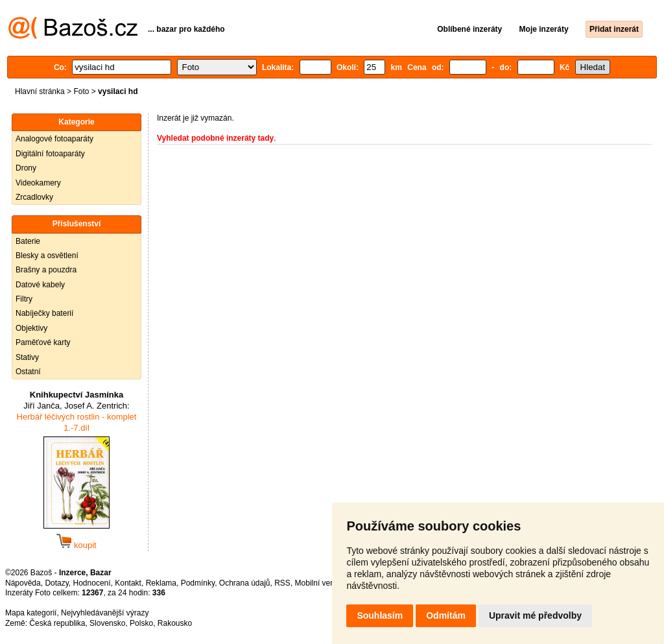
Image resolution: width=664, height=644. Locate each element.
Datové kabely (40, 285)
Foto (81, 91)
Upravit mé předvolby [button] (535, 615)
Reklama (161, 583)
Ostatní (28, 372)
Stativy (27, 357)
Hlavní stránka (40, 91)
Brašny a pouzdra (46, 270)
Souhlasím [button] (380, 615)
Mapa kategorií (31, 613)
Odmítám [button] (446, 615)
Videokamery (38, 183)
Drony (26, 168)
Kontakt (128, 583)
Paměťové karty (43, 342)
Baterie (28, 241)
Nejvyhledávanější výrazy (105, 613)
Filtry (24, 299)
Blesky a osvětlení (47, 256)
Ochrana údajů (245, 583)
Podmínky (198, 583)
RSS (282, 583)
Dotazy (56, 583)
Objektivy (31, 328)
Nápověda (23, 583)
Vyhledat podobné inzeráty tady (215, 138)
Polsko (141, 623)
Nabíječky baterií (44, 313)
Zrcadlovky (34, 197)
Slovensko (107, 623)
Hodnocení (92, 583)
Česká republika (57, 623)
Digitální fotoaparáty (50, 154)
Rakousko (175, 623)
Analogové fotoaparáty (54, 139)
